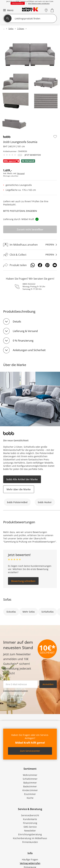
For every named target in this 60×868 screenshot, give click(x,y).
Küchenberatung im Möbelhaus (30, 838)
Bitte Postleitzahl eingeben (20, 211)
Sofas (7, 599)
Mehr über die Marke (19, 489)
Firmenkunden (30, 842)
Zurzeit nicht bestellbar (30, 229)
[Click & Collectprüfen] (30, 255)
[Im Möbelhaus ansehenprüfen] (30, 245)
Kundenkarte (30, 819)
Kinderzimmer (30, 790)
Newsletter (30, 831)
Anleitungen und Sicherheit (29, 350)
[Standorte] (46, 10)
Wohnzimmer (30, 775)
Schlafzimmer (30, 779)
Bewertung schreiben (23, 581)
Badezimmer (30, 786)
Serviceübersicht (30, 815)
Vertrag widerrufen (30, 863)
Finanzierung (30, 823)
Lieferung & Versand (25, 331)
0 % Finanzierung (23, 341)
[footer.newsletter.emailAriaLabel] (20, 684)
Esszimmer (30, 794)
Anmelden (48, 684)
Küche (30, 798)
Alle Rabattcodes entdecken (39, 3)
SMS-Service (30, 827)
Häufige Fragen (30, 860)
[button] (8, 10)
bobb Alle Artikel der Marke (22, 479)
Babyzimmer (30, 783)
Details (17, 322)
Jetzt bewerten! (33, 155)
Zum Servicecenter (30, 751)
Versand (21, 173)
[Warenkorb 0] (53, 10)
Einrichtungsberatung (30, 834)
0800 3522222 (29, 284)
